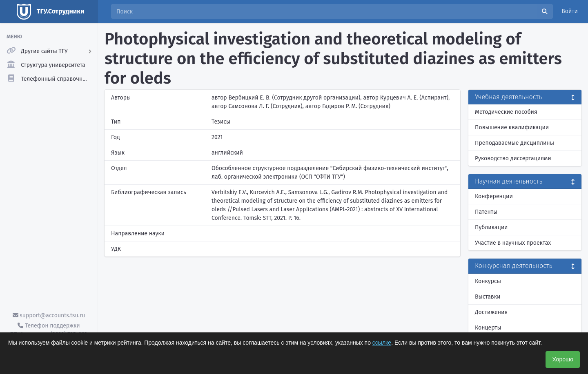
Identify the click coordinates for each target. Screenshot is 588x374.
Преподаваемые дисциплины (514, 143)
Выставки (488, 297)
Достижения (491, 312)
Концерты (488, 328)
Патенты (486, 212)
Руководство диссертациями (513, 158)
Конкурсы (488, 281)
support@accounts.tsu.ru (49, 315)
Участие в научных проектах (513, 243)
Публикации (491, 227)
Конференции (494, 196)
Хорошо (563, 359)
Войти (570, 11)
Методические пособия (506, 112)
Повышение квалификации (512, 127)
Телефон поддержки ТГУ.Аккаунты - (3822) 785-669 (49, 330)
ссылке (382, 343)
